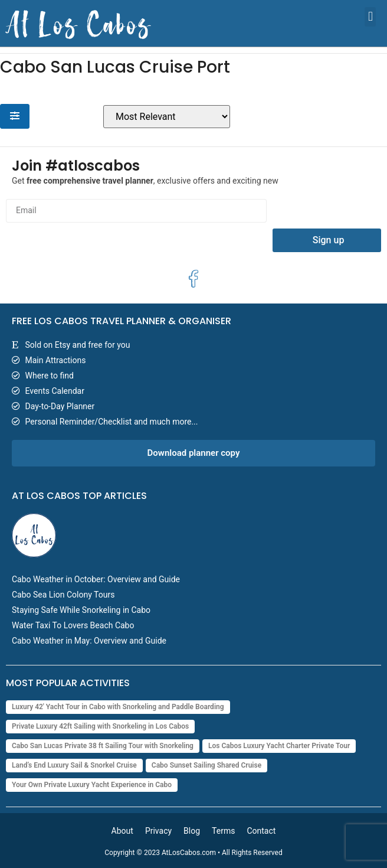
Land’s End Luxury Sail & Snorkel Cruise (74, 765)
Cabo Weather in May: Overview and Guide (89, 641)
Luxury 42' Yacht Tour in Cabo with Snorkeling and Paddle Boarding (118, 707)
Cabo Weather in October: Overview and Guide (96, 579)
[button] (370, 17)
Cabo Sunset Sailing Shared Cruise (206, 765)
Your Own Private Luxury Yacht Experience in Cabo (92, 785)
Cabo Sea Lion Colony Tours (63, 595)
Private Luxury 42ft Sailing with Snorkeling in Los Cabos (100, 726)
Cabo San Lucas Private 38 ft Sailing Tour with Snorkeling (103, 746)
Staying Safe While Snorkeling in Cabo (81, 610)
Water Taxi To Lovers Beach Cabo (73, 625)
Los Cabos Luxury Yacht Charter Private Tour (279, 746)
